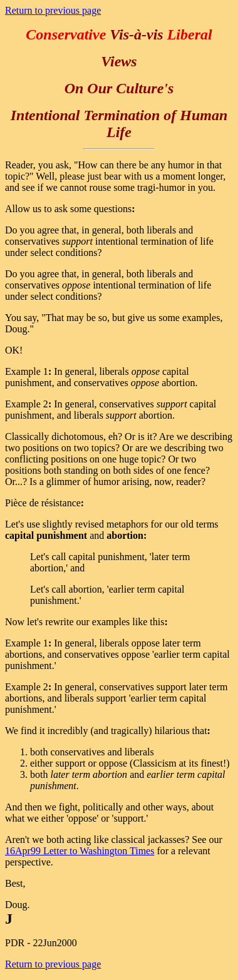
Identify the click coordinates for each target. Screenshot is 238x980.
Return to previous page (53, 10)
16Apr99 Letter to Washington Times (80, 851)
